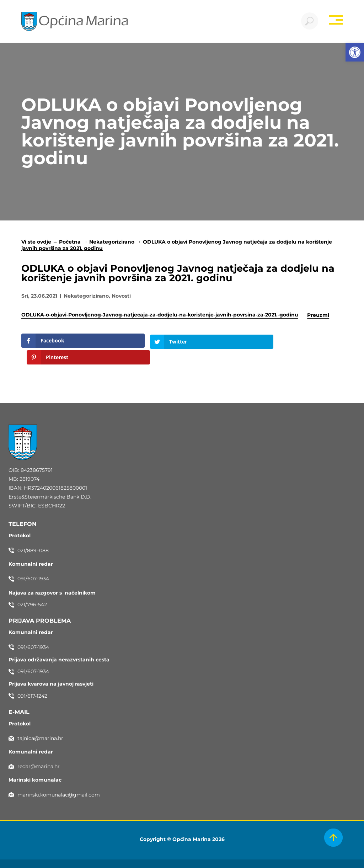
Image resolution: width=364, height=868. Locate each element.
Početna (70, 243)
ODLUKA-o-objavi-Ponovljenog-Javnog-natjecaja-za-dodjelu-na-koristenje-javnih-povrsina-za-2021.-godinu (160, 316)
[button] (355, 52)
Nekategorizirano (112, 243)
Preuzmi (318, 316)
